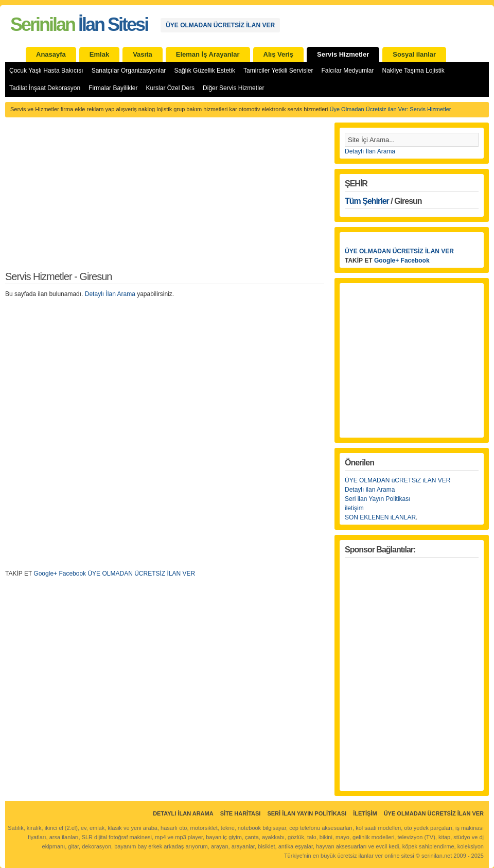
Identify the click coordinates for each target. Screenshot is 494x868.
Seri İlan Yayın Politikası (307, 813)
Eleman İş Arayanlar (208, 54)
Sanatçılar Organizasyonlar (129, 71)
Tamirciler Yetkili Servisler (278, 71)
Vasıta (143, 54)
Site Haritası (241, 813)
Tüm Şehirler (367, 201)
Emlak (99, 54)
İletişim (365, 813)
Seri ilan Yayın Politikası (378, 499)
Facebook (415, 261)
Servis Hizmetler (343, 54)
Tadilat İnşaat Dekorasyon (45, 88)
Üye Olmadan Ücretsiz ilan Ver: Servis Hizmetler (390, 109)
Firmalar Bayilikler (113, 88)
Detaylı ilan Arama (370, 490)
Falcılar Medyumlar (347, 71)
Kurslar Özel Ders (170, 88)
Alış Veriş (279, 54)
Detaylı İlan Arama (110, 294)
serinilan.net (437, 856)
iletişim (354, 508)
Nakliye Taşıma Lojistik (413, 71)
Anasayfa (51, 54)
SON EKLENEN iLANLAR (380, 517)
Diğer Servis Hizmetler (233, 88)
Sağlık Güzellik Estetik (205, 71)
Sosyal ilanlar (414, 54)
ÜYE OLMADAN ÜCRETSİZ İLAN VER (220, 25)
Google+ (386, 261)
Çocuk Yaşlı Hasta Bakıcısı (46, 71)
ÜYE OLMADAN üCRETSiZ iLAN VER (398, 480)
